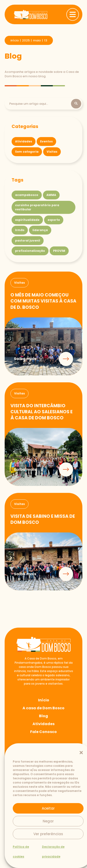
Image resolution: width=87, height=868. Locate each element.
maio (37, 40)
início (15, 40)
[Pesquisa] (40, 104)
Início (44, 700)
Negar (48, 821)
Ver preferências (48, 834)
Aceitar (48, 808)
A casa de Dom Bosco (43, 708)
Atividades (43, 724)
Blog (43, 716)
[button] (81, 753)
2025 (26, 40)
